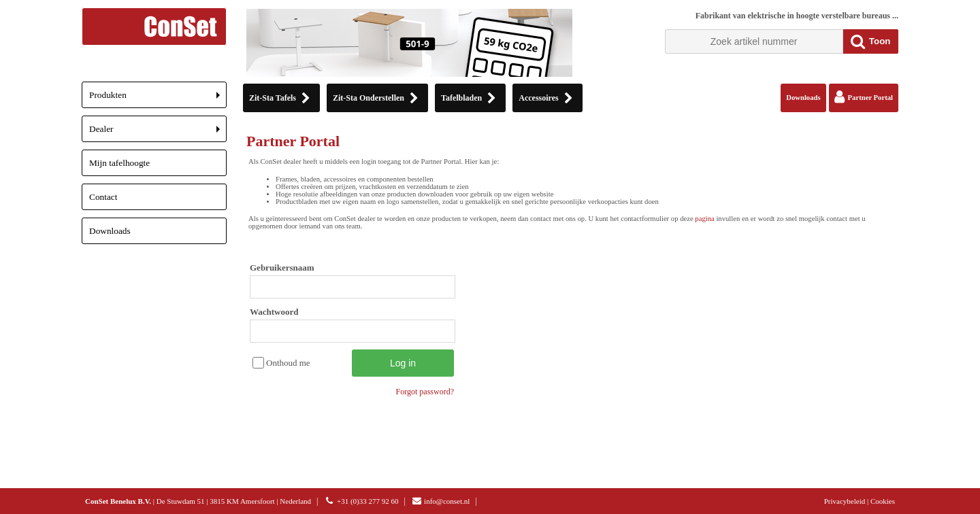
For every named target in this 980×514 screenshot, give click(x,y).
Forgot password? (425, 392)
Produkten (158, 99)
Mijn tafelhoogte (119, 163)
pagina (704, 219)
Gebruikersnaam (282, 268)
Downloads (110, 231)
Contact (103, 197)
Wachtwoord (274, 312)
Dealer (158, 133)
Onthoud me (288, 363)
